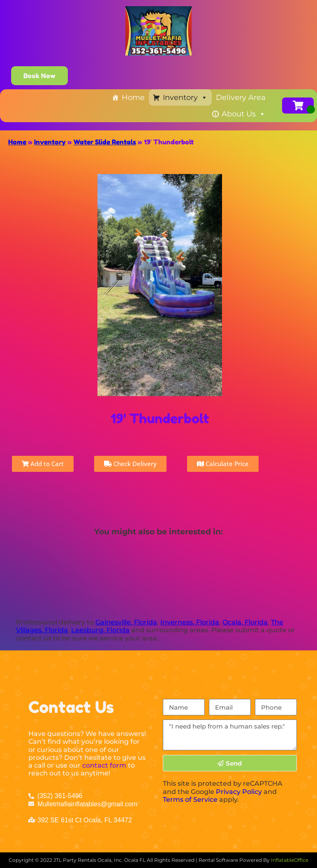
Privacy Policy (239, 792)
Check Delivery (130, 464)
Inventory (185, 97)
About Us (244, 114)
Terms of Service (190, 800)
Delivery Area (241, 97)
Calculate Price (223, 464)
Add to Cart (43, 464)
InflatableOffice (290, 860)
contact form (104, 765)
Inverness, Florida (190, 622)
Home (133, 97)
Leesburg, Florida (100, 630)
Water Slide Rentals (105, 142)
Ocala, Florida (245, 622)
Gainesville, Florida (126, 622)
